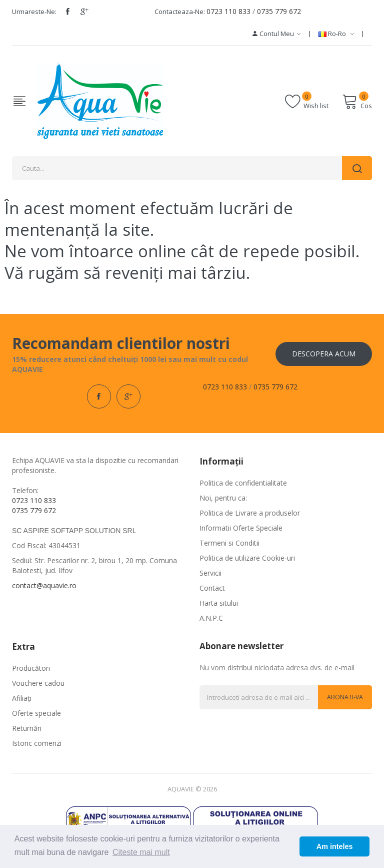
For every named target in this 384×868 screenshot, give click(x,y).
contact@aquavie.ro (44, 585)
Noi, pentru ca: (223, 498)
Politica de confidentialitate (243, 483)
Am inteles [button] (335, 846)
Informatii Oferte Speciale (241, 528)
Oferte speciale (36, 713)
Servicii (210, 573)
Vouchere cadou (38, 683)
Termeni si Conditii (229, 543)
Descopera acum (324, 354)
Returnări (27, 728)
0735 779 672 (279, 11)
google (84, 12)
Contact (212, 588)
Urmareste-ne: (34, 12)
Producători (31, 668)
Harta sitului (219, 603)
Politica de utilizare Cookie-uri (247, 558)
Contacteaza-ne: (180, 12)
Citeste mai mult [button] (141, 852)
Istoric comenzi (37, 743)
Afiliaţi (22, 698)
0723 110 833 (228, 11)
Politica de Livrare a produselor (250, 513)
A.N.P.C (211, 618)
